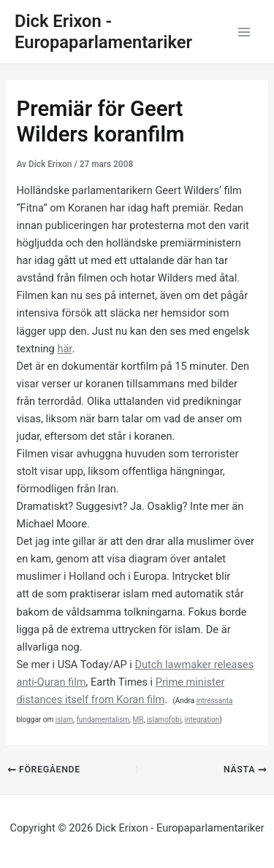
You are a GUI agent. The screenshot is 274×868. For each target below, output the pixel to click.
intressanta (215, 701)
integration (202, 720)
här (64, 349)
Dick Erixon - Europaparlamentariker (103, 32)
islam (64, 720)
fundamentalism (103, 720)
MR (138, 720)
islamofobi (164, 720)
